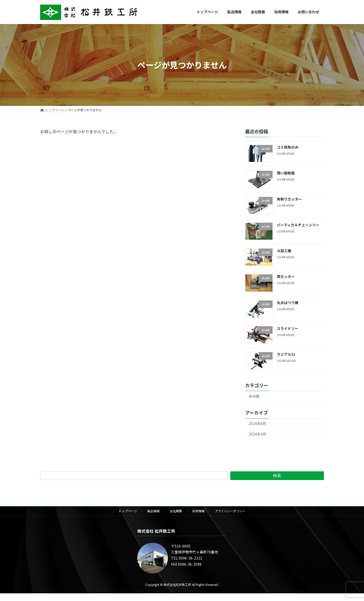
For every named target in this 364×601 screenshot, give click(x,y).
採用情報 (198, 511)
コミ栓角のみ (288, 147)
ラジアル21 (286, 354)
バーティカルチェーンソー (298, 225)
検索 (277, 476)
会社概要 (176, 511)
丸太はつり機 (288, 302)
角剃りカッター (289, 199)
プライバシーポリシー (230, 511)
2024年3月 (257, 434)
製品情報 (153, 511)
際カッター (286, 276)
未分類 (254, 396)
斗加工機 (284, 251)
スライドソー (288, 328)
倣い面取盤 (286, 173)
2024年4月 (257, 424)
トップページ (128, 511)
